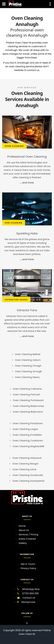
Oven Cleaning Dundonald (28, 475)
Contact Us (29, 598)
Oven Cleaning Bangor (25, 464)
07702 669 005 (30, 593)
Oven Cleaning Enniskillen (27, 435)
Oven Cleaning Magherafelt (29, 446)
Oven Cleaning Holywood (27, 458)
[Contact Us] (50, 4)
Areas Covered (27, 539)
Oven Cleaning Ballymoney (29, 406)
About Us (24, 530)
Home (22, 526)
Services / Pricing (28, 535)
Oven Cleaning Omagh (28, 366)
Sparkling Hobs (27, 233)
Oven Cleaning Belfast (28, 354)
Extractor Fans (27, 310)
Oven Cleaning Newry (27, 377)
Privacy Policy (28, 568)
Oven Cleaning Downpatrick (28, 481)
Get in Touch (28, 564)
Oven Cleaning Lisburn (28, 360)
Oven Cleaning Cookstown (28, 441)
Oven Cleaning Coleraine (27, 389)
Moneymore (28, 602)
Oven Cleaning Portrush (27, 395)
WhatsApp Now (31, 589)
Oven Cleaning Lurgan (25, 429)
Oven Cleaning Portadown (28, 423)
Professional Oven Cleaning (27, 157)
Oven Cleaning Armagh (29, 371)
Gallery (23, 543)
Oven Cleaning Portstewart (28, 400)
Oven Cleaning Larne (24, 469)
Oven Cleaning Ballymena (28, 412)
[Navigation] (4, 4)
